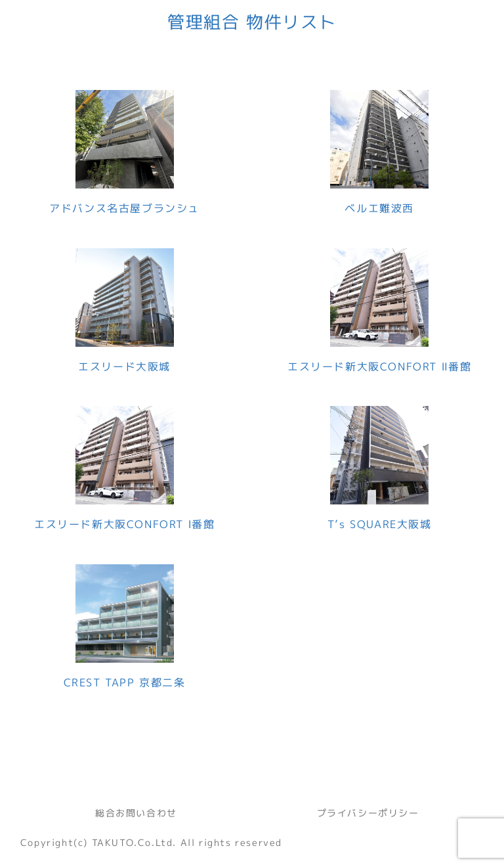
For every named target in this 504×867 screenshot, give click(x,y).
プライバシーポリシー (368, 813)
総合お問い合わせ (136, 813)
